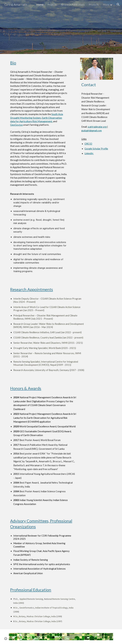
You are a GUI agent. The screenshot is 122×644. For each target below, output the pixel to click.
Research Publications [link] (73, 5)
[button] (118, 4)
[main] (39, 63)
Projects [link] (52, 5)
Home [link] (40, 5)
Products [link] (94, 5)
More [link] (106, 5)
